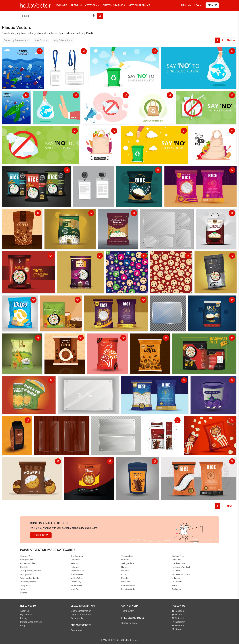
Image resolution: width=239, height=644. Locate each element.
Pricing (186, 5)
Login (198, 5)
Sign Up (212, 5)
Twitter (177, 615)
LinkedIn (178, 629)
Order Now (41, 535)
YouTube (178, 626)
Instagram (179, 622)
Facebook (178, 611)
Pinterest (178, 618)
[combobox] (16, 40)
